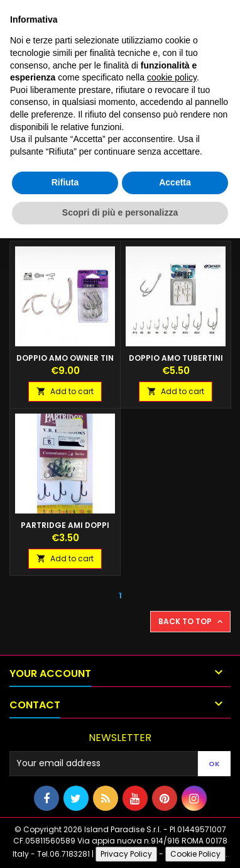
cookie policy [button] (172, 77)
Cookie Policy (195, 854)
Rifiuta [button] (65, 182)
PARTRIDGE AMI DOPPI (65, 525)
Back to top (192, 622)
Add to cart (65, 391)
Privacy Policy (126, 854)
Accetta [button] (175, 182)
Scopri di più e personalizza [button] (120, 212)
